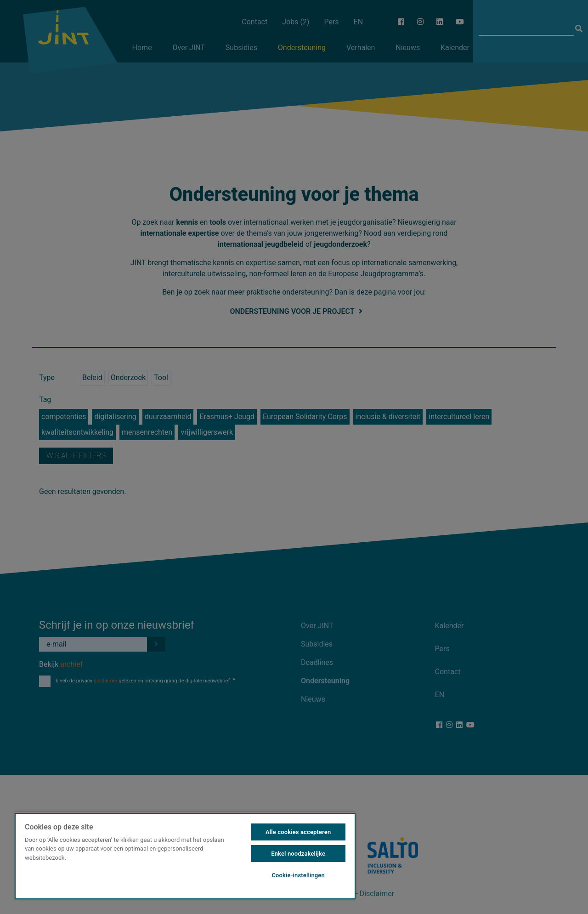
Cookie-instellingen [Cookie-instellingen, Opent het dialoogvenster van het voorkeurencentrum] (298, 875)
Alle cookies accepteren (298, 832)
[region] (185, 856)
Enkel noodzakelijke (298, 854)
